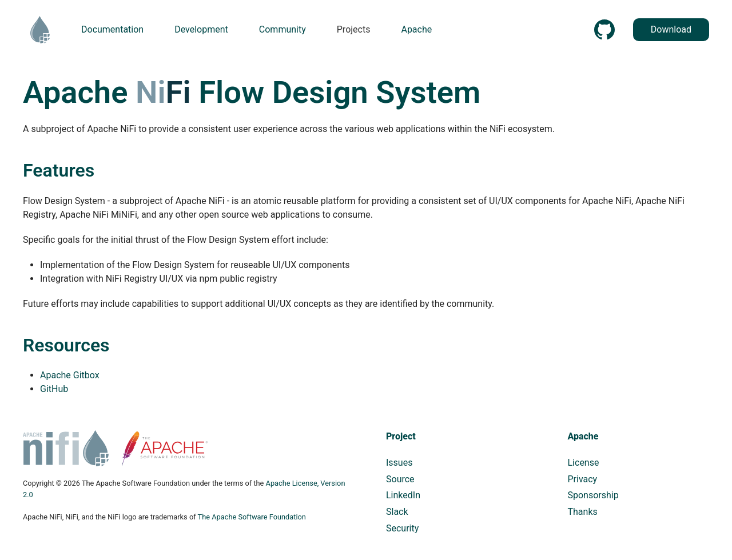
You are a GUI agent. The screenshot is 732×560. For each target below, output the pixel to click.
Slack (397, 512)
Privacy (583, 479)
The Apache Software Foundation (252, 517)
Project (401, 436)
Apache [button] (416, 29)
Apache (583, 436)
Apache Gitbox (70, 375)
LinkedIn (403, 495)
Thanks (583, 512)
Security (402, 528)
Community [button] (283, 29)
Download (671, 29)
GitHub (54, 389)
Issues (399, 463)
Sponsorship (593, 495)
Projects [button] (354, 29)
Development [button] (201, 29)
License (584, 463)
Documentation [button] (112, 29)
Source (400, 479)
